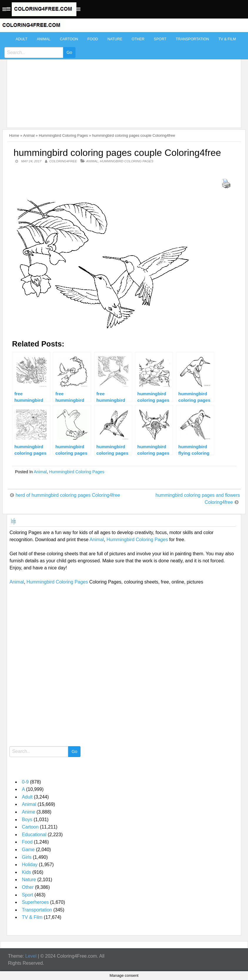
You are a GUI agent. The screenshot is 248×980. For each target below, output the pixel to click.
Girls (27, 857)
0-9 (25, 782)
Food (93, 39)
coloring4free (63, 161)
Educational (34, 835)
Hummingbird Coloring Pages (63, 135)
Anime (28, 812)
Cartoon (69, 39)
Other (138, 39)
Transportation (192, 39)
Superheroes (35, 902)
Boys (27, 820)
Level (31, 956)
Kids (26, 872)
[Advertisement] (122, 77)
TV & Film (227, 39)
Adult (21, 39)
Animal (43, 39)
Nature (115, 39)
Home (14, 135)
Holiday (30, 865)
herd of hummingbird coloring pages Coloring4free (68, 495)
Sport (160, 39)
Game (28, 850)
